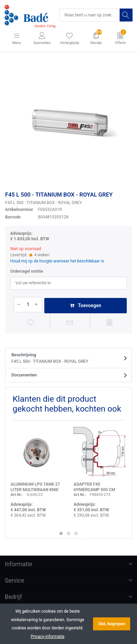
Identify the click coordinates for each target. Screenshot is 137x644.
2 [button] (68, 533)
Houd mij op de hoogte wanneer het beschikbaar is (57, 261)
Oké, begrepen (112, 624)
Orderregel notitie (27, 271)
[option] (68, 123)
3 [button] (76, 533)
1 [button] (61, 533)
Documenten (24, 375)
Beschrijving (66, 358)
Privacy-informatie (48, 636)
